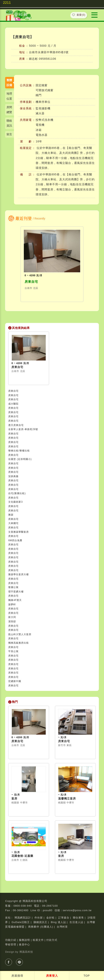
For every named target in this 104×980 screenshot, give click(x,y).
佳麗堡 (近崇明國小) (20, 459)
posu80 (48, 910)
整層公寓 (13, 587)
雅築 (11, 515)
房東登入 (52, 976)
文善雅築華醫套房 (19, 532)
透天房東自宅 (16, 425)
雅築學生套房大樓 (19, 574)
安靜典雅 (13, 476)
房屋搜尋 (17, 976)
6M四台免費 (15, 540)
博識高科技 (26, 952)
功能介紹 (11, 940)
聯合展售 (78, 918)
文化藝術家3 (15, 502)
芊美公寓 (13, 651)
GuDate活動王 (21, 922)
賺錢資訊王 (40, 922)
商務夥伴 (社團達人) (41, 927)
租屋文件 (38, 940)
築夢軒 (12, 604)
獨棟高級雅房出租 (19, 643)
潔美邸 (12, 621)
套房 (14, 798)
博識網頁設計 (23, 918)
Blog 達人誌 (58, 922)
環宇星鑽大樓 (16, 592)
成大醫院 (13, 404)
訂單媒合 (64, 918)
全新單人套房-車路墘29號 (23, 429)
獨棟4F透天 (15, 600)
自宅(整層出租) (17, 493)
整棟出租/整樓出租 (19, 451)
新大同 (12, 617)
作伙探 (39, 918)
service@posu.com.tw (77, 910)
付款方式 (52, 940)
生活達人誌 (76, 922)
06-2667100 (50, 906)
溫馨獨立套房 (67, 798)
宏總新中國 (15, 681)
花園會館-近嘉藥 (22, 856)
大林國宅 (13, 523)
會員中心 (24, 945)
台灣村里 (62, 927)
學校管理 (11, 945)
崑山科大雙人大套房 (20, 634)
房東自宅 (31, 282)
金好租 (50, 918)
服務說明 (24, 940)
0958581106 (47, 59)
